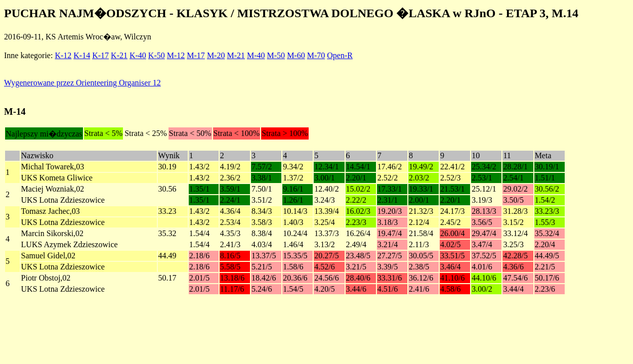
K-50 (157, 55)
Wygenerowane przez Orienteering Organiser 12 (82, 83)
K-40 (138, 55)
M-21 (236, 55)
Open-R (340, 55)
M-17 (196, 55)
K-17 (100, 55)
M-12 (176, 55)
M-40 (256, 55)
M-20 (216, 55)
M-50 (276, 55)
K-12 (63, 55)
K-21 (119, 55)
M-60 (296, 55)
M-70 (316, 55)
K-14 (82, 55)
